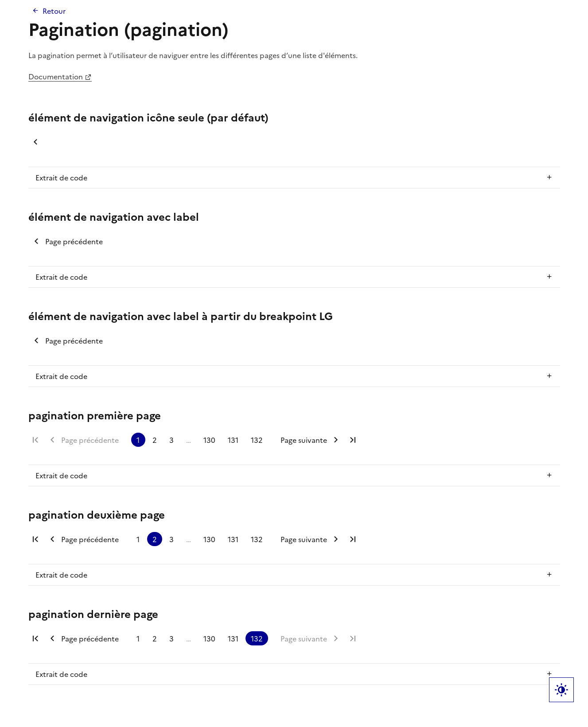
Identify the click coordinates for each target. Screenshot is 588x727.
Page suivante (304, 440)
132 (257, 440)
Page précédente (35, 142)
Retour (54, 11)
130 (209, 440)
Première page (35, 440)
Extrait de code (61, 177)
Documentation (56, 76)
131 (233, 440)
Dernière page (353, 440)
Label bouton (561, 690)
